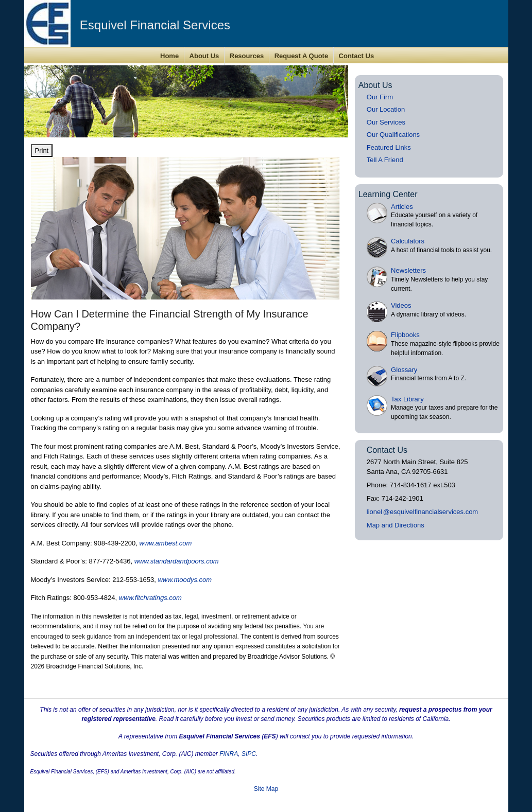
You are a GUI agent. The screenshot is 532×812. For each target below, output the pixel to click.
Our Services (386, 122)
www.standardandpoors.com (177, 561)
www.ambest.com (166, 543)
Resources (247, 56)
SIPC (249, 754)
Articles (402, 207)
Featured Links (389, 147)
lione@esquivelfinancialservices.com (422, 512)
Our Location (386, 109)
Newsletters (408, 270)
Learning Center (388, 194)
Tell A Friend (385, 160)
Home (169, 56)
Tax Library (407, 399)
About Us (204, 56)
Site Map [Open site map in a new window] (266, 789)
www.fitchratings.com (150, 598)
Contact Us (357, 56)
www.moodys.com (185, 580)
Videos (401, 305)
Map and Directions (396, 525)
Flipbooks (405, 335)
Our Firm (380, 97)
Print (42, 151)
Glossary (404, 370)
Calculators (408, 241)
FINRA (229, 754)
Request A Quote (302, 56)
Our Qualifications (393, 135)
